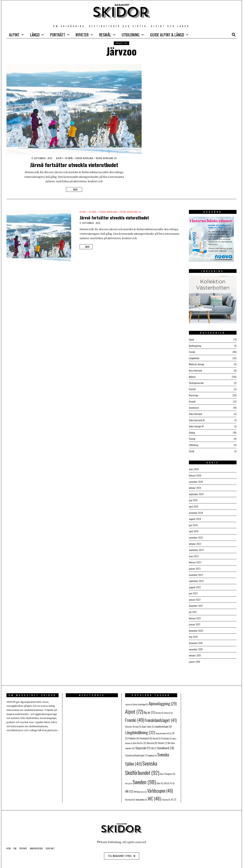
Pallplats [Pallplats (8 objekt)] (134, 733)
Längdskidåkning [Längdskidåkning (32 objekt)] (140, 727)
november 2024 (196, 510)
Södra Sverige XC (196, 425)
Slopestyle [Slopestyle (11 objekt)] (143, 743)
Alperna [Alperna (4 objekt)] (129, 699)
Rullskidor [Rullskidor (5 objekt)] (166, 733)
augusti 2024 (195, 516)
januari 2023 (195, 565)
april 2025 (194, 504)
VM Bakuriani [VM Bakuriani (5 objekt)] (140, 786)
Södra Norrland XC (106, 158)
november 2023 (196, 534)
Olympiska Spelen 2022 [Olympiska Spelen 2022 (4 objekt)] (164, 728)
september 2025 (196, 492)
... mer (74, 189)
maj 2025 (193, 498)
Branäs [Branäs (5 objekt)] (159, 707)
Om (15, 843)
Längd (35, 35)
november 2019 (196, 644)
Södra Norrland (84, 158)
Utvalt (192, 449)
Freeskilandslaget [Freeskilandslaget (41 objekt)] (161, 715)
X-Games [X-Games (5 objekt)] (166, 794)
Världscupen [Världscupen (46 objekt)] (160, 785)
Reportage (193, 394)
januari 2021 (194, 620)
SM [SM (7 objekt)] (154, 743)
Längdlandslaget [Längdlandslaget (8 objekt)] (163, 721)
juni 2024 (193, 522)
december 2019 (196, 638)
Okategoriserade (196, 382)
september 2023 (196, 546)
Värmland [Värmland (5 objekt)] (130, 794)
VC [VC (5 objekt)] (172, 778)
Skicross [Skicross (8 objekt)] (152, 737)
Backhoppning (195, 345)
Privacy (23, 843)
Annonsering (36, 843)
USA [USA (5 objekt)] (166, 778)
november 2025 (196, 479)
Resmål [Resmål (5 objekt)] (157, 733)
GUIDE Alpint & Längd (167, 35)
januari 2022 (195, 595)
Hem (9, 843)
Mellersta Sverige (197, 364)
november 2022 (196, 571)
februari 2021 (195, 614)
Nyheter (82, 35)
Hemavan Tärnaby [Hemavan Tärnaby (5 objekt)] (133, 721)
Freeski (192, 352)
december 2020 (196, 626)
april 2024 (194, 528)
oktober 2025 (195, 485)
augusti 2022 (195, 583)
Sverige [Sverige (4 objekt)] (129, 778)
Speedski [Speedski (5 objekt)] (152, 750)
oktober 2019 (195, 650)
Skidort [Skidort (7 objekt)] (162, 737)
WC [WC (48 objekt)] (154, 793)
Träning (192, 437)
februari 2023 (195, 559)
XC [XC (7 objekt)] (174, 794)
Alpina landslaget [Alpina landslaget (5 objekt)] (140, 699)
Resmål (105, 35)
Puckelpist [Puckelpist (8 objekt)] (146, 733)
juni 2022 (193, 589)
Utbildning (131, 35)
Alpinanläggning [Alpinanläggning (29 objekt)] (163, 698)
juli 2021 (193, 607)
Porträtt (58, 35)
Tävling (192, 431)
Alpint (14, 35)
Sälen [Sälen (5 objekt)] (160, 778)
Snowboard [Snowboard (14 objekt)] (166, 742)
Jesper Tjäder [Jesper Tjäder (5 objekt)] (148, 721)
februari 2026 (195, 473)
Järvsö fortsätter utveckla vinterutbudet (74, 165)
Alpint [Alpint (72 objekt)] (134, 706)
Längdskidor (194, 358)
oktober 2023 (195, 540)
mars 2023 (194, 553)
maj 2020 (193, 632)
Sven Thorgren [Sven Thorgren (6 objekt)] (168, 768)
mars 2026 (194, 467)
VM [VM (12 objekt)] (129, 786)
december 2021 (196, 601)
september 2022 (196, 577)
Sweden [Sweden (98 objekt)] (144, 776)
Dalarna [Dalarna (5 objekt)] (168, 707)
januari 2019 (194, 656)
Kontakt (50, 843)
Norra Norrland (195, 370)
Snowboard (194, 406)
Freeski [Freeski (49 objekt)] (135, 715)
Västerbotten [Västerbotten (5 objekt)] (141, 794)
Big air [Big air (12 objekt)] (149, 707)
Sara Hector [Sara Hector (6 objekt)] (140, 737)
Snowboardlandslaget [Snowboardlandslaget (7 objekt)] (136, 750)
